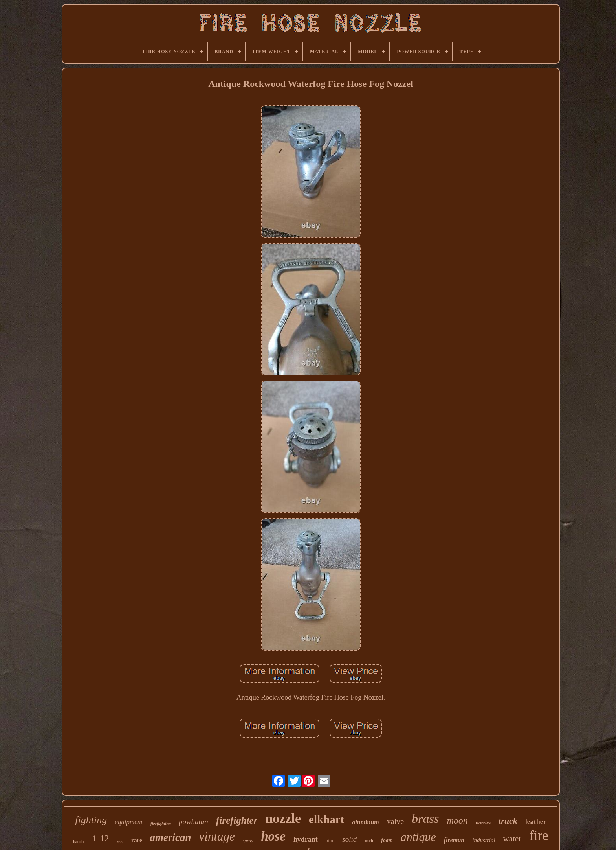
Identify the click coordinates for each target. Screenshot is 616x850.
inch (369, 841)
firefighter (237, 820)
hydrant (306, 839)
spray (248, 841)
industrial (484, 840)
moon (457, 821)
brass (425, 819)
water (512, 839)
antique (418, 837)
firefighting (161, 824)
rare (137, 840)
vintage (217, 836)
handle (79, 842)
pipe (330, 840)
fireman (454, 840)
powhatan (193, 821)
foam (387, 840)
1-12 (101, 838)
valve (395, 821)
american (171, 837)
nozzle (283, 818)
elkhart (326, 819)
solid (349, 839)
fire (539, 836)
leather (536, 822)
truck (508, 821)
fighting (91, 820)
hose (273, 836)
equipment (129, 822)
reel (120, 841)
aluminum (365, 822)
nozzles (483, 823)
